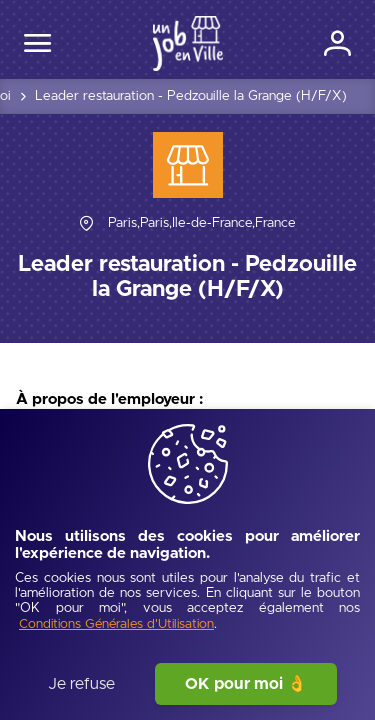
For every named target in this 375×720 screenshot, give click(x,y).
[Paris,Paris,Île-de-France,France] (202, 223)
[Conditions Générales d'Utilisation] (116, 625)
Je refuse (81, 684)
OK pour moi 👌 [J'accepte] (246, 684)
